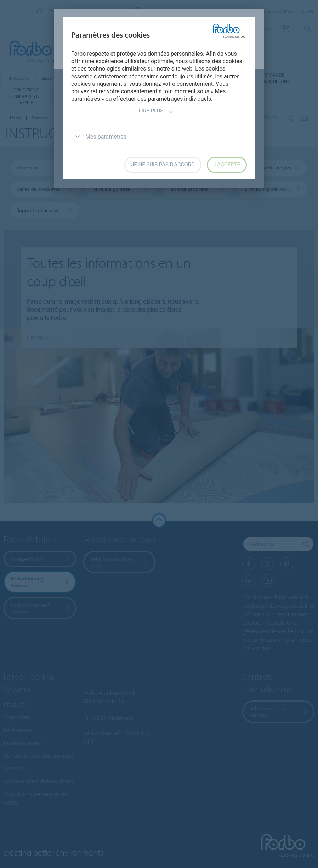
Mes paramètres (99, 137)
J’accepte (227, 165)
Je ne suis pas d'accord (163, 165)
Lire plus (156, 112)
